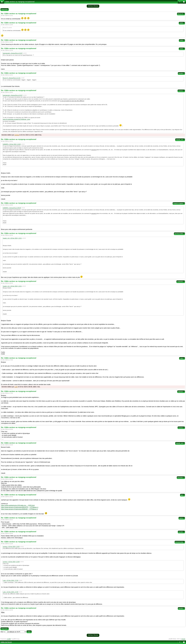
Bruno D (181, 14)
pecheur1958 (179, 234)
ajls (183, 495)
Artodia (183, 639)
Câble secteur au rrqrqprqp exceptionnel (20, 2)
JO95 (182, 23)
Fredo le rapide (179, 203)
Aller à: (3, 632)
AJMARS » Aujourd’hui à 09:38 (12, 208)
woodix (181, 73)
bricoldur (181, 478)
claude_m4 (180, 140)
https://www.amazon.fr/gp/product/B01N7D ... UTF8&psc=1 (20, 507)
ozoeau (181, 91)
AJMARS (181, 282)
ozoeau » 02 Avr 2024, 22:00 (11, 562)
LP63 (182, 40)
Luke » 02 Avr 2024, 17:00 (10, 580)
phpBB (9, 639)
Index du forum (6, 642)
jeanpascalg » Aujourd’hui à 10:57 (13, 53)
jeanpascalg (180, 542)
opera (182, 518)
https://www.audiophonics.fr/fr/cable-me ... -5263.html (18, 505)
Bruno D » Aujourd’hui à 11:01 (12, 78)
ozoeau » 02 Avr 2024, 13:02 (11, 547)
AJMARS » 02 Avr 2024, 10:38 (12, 144)
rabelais (181, 392)
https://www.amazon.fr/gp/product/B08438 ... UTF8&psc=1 (19, 509)
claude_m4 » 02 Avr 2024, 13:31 (12, 238)
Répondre (5, 10)
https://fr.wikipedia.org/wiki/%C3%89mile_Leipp (16, 119)
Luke (182, 358)
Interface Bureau (93, 6)
